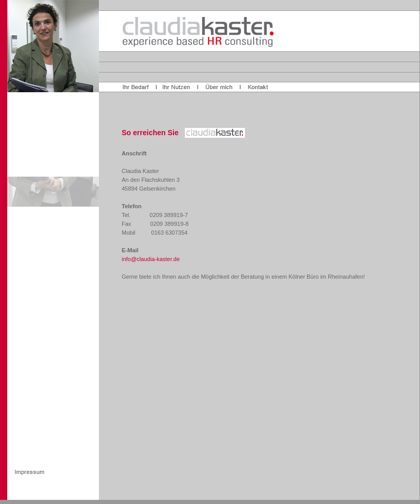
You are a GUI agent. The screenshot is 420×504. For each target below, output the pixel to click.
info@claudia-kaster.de (151, 259)
